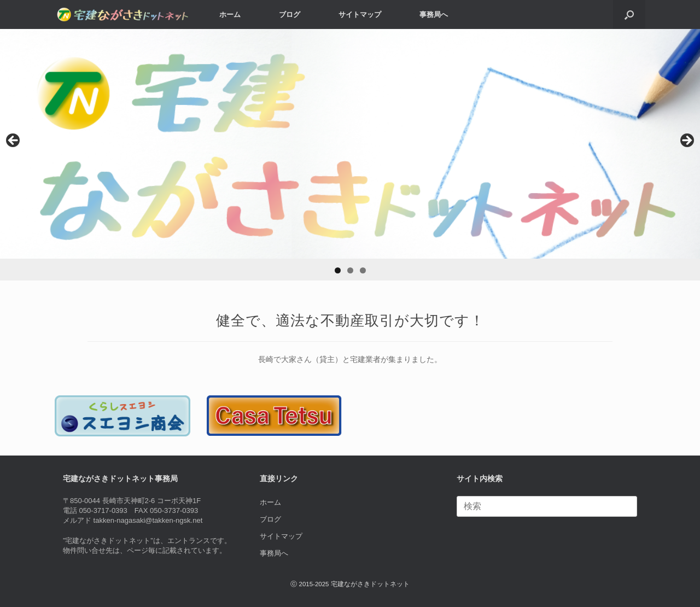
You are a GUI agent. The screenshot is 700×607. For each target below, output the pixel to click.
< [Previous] (14, 141)
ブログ (290, 14)
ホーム (230, 14)
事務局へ (434, 14)
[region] (350, 155)
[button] (629, 14)
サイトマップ (360, 14)
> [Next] (686, 141)
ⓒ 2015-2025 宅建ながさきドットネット (350, 584)
